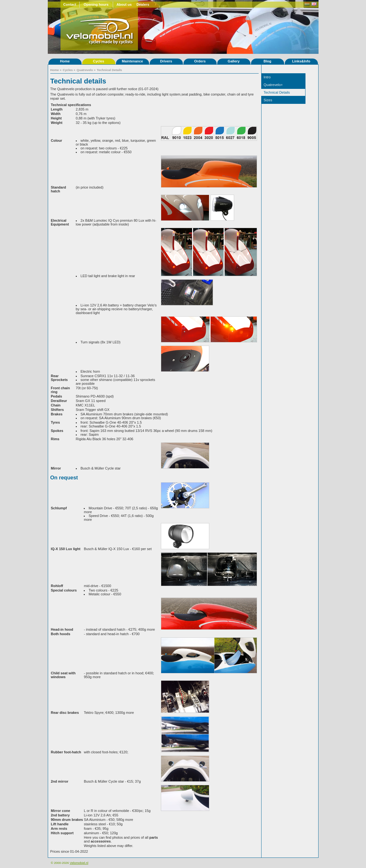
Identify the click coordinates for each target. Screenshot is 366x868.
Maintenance (132, 61)
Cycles (99, 61)
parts (154, 837)
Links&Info (301, 61)
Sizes (268, 100)
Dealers (143, 4)
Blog (267, 61)
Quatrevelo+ (273, 85)
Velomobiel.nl (79, 863)
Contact (70, 4)
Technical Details (109, 70)
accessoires (101, 841)
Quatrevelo (85, 70)
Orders (200, 61)
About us (124, 4)
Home (65, 61)
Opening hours (96, 4)
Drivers (166, 61)
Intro (267, 77)
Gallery (234, 61)
